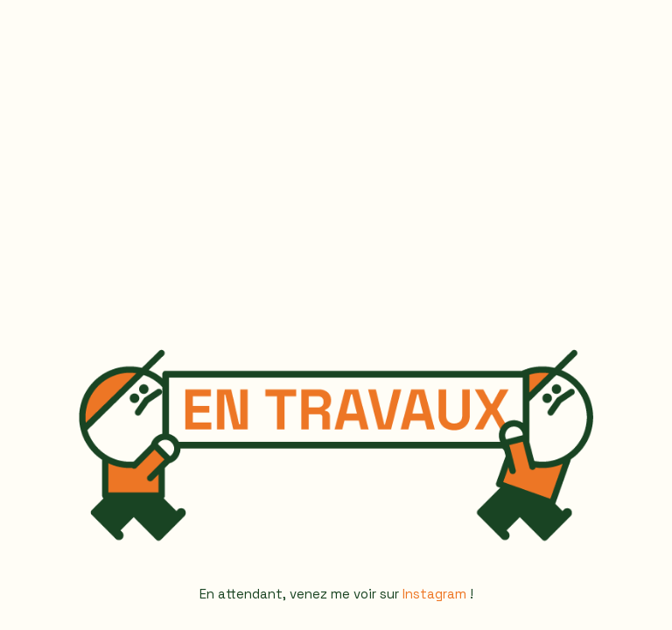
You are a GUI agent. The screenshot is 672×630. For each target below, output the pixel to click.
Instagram (434, 594)
